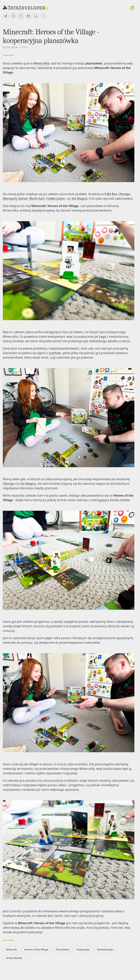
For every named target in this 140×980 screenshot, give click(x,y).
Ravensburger (105, 949)
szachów (55, 353)
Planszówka (62, 949)
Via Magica (80, 199)
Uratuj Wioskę (14, 958)
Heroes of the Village (36, 949)
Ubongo (124, 194)
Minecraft (11, 949)
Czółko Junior (56, 199)
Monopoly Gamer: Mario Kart (24, 199)
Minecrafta (41, 63)
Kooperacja (83, 949)
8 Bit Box (111, 194)
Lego (103, 337)
